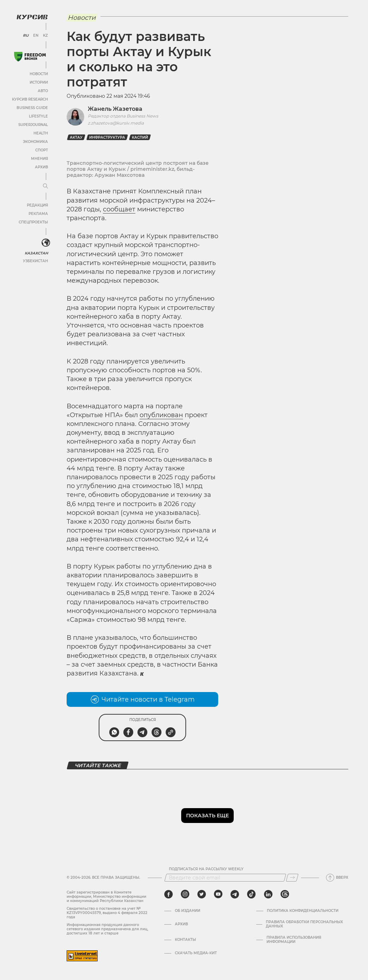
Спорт (41, 150)
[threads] (285, 894)
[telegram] (235, 894)
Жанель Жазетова (115, 109)
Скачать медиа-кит (196, 953)
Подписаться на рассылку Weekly (206, 869)
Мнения (39, 158)
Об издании (188, 911)
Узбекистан (35, 261)
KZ (45, 35)
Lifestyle (38, 116)
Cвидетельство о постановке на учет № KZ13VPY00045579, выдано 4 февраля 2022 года (107, 913)
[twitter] (202, 894)
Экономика (35, 141)
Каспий (140, 137)
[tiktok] (251, 894)
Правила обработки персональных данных (304, 924)
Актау (76, 137)
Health (40, 133)
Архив (41, 167)
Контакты (185, 940)
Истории (38, 82)
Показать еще (207, 816)
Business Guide (32, 107)
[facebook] (168, 894)
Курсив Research (30, 99)
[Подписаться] (292, 878)
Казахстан (36, 253)
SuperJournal (33, 124)
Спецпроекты (33, 222)
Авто (42, 91)
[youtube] (218, 894)
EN (35, 35)
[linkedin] (268, 894)
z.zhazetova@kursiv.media (116, 123)
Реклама (38, 213)
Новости (38, 74)
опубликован (161, 415)
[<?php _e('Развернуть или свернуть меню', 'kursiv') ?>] (45, 243)
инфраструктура (107, 137)
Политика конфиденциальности (303, 911)
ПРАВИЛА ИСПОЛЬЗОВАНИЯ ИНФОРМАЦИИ (294, 940)
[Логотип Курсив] (32, 17)
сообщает (119, 209)
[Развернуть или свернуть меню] (45, 186)
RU (26, 35)
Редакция (37, 205)
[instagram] (185, 894)
